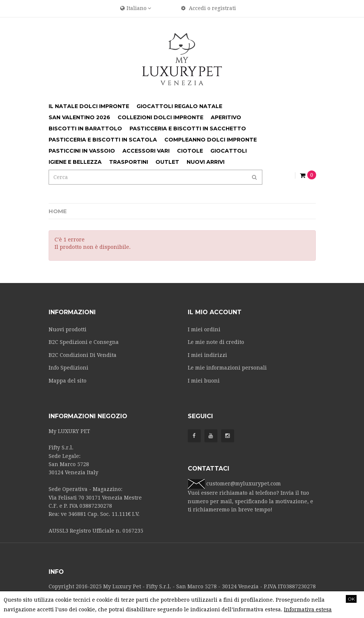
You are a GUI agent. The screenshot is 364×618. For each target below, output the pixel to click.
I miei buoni (204, 381)
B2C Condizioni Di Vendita (83, 355)
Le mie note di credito (216, 342)
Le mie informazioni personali (227, 368)
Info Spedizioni (68, 368)
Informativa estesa (308, 609)
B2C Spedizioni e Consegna (84, 342)
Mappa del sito (68, 381)
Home (58, 211)
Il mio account (215, 312)
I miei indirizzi (207, 355)
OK (351, 599)
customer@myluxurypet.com (244, 484)
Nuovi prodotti (68, 329)
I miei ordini (204, 329)
